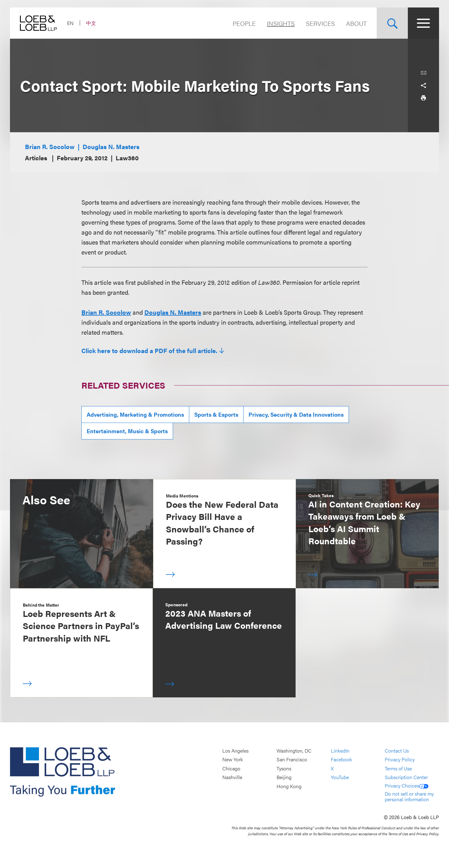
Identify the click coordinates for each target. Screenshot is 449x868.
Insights (281, 23)
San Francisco (292, 760)
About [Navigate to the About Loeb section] (356, 23)
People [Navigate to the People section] (244, 23)
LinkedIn (340, 751)
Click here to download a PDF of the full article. (149, 351)
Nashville (232, 777)
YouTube (340, 777)
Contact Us (397, 751)
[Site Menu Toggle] (423, 23)
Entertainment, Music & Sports (127, 431)
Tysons (284, 768)
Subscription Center (406, 777)
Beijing (284, 777)
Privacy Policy (400, 760)
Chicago (231, 768)
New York (233, 760)
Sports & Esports (216, 414)
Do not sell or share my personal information (409, 796)
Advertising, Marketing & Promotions (135, 414)
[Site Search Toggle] (392, 23)
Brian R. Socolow (50, 146)
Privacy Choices (407, 786)
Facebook (341, 760)
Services (320, 23)
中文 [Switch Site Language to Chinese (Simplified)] (91, 23)
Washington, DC (294, 751)
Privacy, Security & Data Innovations (296, 414)
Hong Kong (289, 786)
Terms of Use (398, 768)
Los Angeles (235, 751)
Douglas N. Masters (111, 146)
